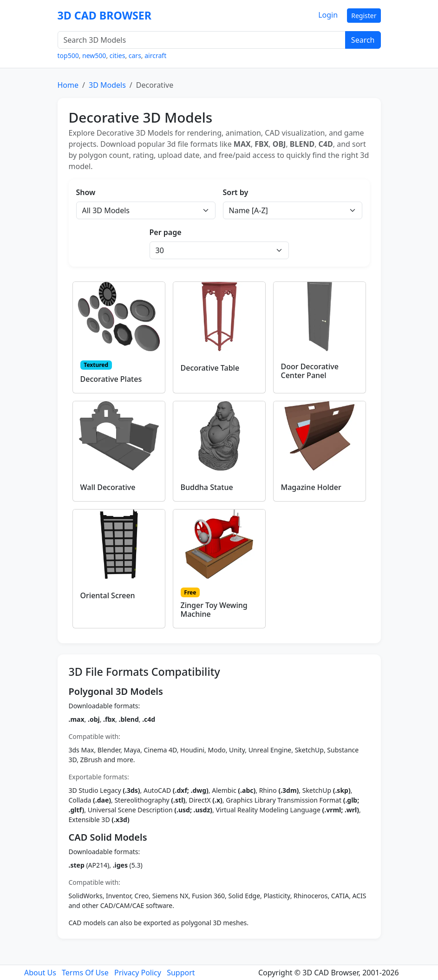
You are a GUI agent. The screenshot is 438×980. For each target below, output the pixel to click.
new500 (94, 56)
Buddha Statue (207, 487)
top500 (68, 56)
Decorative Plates (111, 379)
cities (118, 56)
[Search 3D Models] (202, 40)
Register (364, 16)
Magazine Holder (311, 487)
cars (135, 56)
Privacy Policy (138, 973)
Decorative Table (210, 368)
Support (181, 973)
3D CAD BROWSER (105, 15)
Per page (166, 232)
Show (86, 192)
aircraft (155, 56)
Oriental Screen (108, 595)
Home (68, 85)
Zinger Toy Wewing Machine (214, 610)
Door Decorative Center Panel (310, 371)
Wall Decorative (108, 487)
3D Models (107, 85)
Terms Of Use (85, 973)
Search (363, 40)
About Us (40, 973)
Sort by (236, 192)
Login (328, 15)
